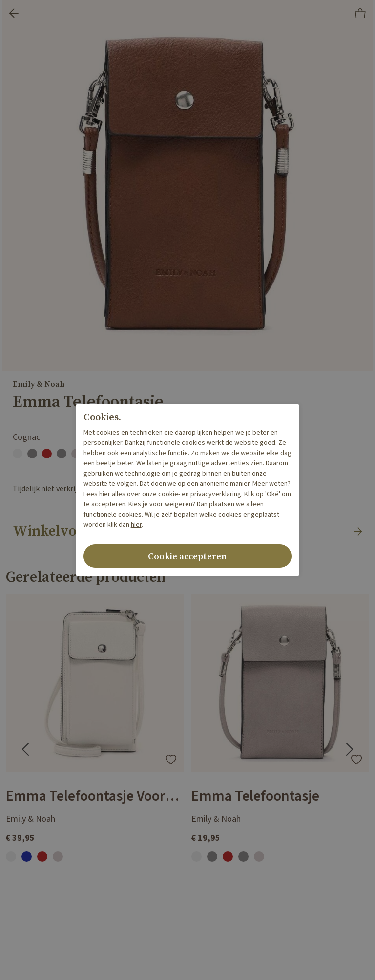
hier (105, 494)
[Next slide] (350, 749)
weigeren (178, 504)
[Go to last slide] (25, 749)
